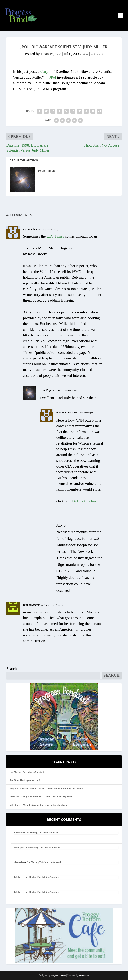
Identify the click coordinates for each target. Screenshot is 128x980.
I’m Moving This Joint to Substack (27, 772)
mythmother (30, 229)
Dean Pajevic (51, 54)
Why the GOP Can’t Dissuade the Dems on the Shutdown (38, 805)
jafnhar (18, 878)
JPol (53, 78)
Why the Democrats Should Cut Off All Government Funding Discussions (46, 789)
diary (44, 72)
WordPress (84, 976)
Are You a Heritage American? (25, 781)
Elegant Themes (58, 976)
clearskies (19, 863)
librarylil (19, 848)
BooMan (18, 833)
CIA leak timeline (83, 501)
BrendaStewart (32, 605)
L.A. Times (55, 237)
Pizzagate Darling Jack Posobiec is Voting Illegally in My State (41, 797)
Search (12, 669)
